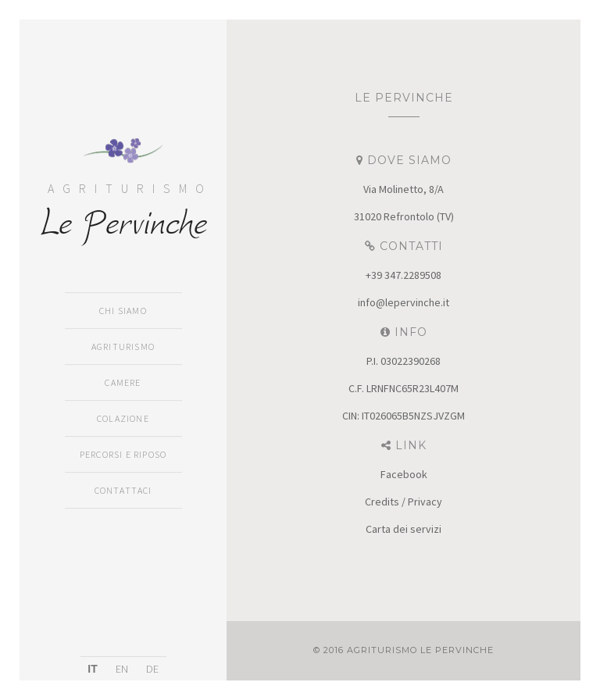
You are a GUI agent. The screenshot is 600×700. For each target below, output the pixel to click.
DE (152, 669)
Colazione (123, 418)
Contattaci (123, 490)
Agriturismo (123, 346)
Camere (123, 382)
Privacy (425, 502)
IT (92, 669)
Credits (382, 502)
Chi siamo (123, 311)
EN (122, 669)
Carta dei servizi (404, 529)
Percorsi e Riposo (123, 454)
